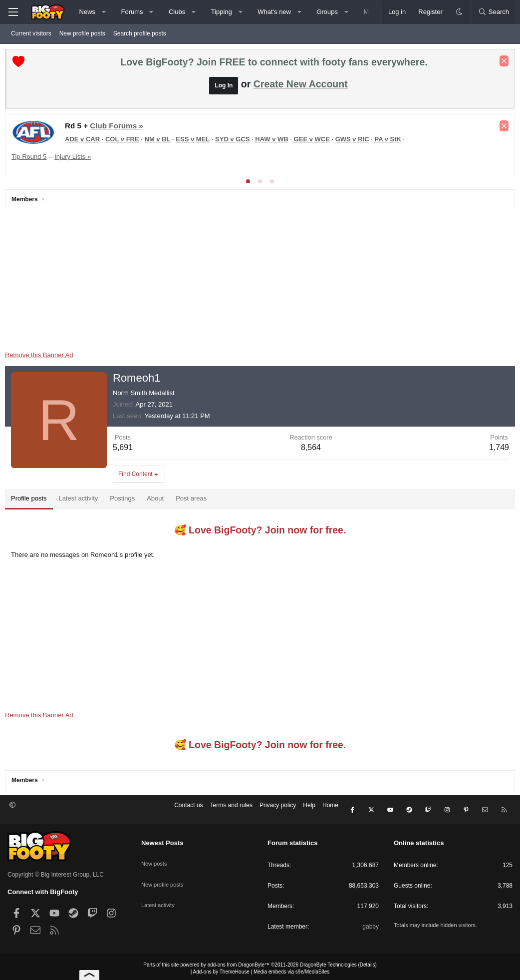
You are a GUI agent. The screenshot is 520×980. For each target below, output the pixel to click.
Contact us (188, 810)
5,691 (125, 450)
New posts (155, 856)
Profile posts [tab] (31, 501)
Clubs (177, 12)
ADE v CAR (85, 142)
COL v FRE (125, 142)
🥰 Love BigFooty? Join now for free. (260, 532)
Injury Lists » (75, 159)
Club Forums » (119, 128)
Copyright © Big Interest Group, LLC (56, 872)
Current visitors (31, 33)
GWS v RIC (355, 142)
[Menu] (13, 12)
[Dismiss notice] (502, 63)
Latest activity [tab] (81, 501)
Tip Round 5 (31, 159)
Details (368, 962)
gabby (371, 924)
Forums (132, 12)
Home (330, 810)
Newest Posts (162, 840)
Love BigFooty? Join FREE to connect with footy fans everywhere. (274, 64)
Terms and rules (231, 810)
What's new (274, 12)
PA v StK (390, 142)
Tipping (222, 12)
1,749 (497, 450)
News (88, 12)
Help (309, 810)
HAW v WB (274, 142)
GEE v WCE (314, 142)
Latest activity (159, 891)
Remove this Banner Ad (42, 357)
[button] (104, 12)
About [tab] (158, 501)
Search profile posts (140, 33)
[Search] (494, 12)
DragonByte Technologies (328, 962)
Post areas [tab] (194, 501)
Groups (327, 12)
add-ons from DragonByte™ (239, 962)
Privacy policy (278, 810)
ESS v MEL (195, 142)
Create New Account (301, 86)
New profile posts (82, 33)
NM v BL (160, 142)
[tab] (248, 184)
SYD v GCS (235, 142)
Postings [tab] (125, 501)
